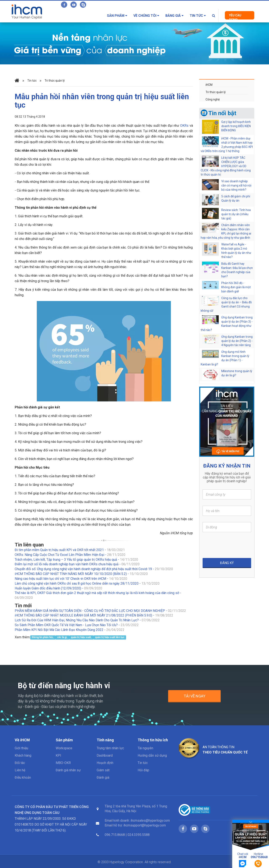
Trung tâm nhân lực (110, 748)
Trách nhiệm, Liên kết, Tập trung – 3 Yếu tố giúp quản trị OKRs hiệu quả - (76, 560)
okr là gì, (63, 637)
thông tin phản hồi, (43, 637)
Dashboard (105, 755)
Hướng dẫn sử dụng (152, 755)
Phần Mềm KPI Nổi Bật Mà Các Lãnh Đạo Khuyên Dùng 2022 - (70, 630)
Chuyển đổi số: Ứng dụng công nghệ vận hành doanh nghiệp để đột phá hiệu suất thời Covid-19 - (94, 569)
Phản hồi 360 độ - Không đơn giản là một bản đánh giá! (236, 287)
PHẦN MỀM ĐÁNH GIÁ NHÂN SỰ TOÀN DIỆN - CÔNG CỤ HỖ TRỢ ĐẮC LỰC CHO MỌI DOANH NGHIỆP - (100, 611)
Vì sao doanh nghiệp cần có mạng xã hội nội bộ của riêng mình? (236, 185)
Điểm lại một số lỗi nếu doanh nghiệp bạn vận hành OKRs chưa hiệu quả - (77, 564)
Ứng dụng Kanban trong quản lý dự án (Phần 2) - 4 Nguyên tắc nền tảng (237, 341)
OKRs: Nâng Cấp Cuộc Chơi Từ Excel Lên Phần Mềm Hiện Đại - (70, 555)
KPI (58, 755)
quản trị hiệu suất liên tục (110, 637)
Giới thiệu (21, 748)
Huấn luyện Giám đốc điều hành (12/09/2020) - (58, 588)
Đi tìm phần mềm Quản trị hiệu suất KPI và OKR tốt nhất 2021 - (70, 550)
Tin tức (198, 16)
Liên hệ (20, 770)
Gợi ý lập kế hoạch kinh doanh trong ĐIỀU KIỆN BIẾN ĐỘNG (236, 126)
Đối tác (20, 763)
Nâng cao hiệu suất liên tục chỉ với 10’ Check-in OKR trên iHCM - (71, 579)
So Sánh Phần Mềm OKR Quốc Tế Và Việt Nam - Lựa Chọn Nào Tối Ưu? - (77, 625)
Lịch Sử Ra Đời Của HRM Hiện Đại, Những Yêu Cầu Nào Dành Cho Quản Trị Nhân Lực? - (87, 620)
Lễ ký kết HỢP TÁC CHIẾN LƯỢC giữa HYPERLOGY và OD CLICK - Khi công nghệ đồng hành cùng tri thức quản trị (226, 166)
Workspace (64, 748)
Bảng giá (174, 16)
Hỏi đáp (143, 770)
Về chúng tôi (146, 16)
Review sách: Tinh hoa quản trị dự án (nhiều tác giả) (236, 214)
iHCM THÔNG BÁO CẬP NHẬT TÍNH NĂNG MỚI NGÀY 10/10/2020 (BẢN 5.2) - (81, 574)
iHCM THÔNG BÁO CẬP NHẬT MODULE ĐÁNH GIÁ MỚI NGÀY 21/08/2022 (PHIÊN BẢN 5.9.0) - (94, 615)
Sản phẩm (117, 16)
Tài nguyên (145, 748)
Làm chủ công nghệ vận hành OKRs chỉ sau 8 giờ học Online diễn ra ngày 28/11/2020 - (87, 583)
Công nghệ (213, 99)
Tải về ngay (194, 699)
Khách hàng (23, 755)
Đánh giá (103, 777)
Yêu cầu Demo (235, 17)
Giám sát (103, 770)
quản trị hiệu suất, (81, 637)
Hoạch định (105, 763)
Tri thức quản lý (55, 81)
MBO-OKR (63, 763)
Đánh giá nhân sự (68, 770)
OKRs (184, 126)
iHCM (209, 85)
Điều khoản (23, 777)
